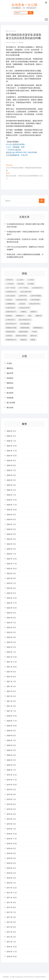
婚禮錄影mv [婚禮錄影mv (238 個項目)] (20, 316)
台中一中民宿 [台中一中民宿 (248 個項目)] (23, 288)
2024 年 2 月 (11, 549)
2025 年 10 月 (12, 456)
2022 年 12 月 (12, 598)
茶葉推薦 (10, 398)
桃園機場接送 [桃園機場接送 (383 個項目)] (38, 328)
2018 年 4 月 (11, 868)
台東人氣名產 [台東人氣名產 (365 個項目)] (10, 296)
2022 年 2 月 (11, 647)
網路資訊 (10, 383)
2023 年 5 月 (11, 593)
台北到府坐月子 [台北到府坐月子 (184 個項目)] (37, 288)
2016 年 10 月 (12, 957)
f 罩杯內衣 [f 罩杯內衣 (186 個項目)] (9, 280)
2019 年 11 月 (12, 780)
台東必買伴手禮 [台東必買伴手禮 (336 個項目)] (34, 304)
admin (13, 43)
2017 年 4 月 (11, 927)
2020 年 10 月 (12, 726)
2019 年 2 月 (11, 824)
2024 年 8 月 (11, 520)
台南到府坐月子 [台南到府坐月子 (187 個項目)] (11, 292)
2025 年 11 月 (12, 451)
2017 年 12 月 (12, 888)
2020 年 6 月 (11, 745)
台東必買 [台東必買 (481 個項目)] (22, 304)
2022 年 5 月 (11, 632)
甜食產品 (10, 378)
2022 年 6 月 (11, 628)
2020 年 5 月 (11, 750)
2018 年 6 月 (11, 858)
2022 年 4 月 (11, 637)
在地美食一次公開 (24, 5)
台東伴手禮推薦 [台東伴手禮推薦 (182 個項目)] (36, 296)
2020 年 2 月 (11, 765)
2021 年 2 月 (11, 706)
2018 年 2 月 (11, 878)
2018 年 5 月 (11, 863)
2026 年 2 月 (11, 436)
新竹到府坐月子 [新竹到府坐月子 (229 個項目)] (11, 324)
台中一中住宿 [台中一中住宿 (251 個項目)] (10, 288)
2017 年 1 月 (11, 942)
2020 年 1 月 (11, 770)
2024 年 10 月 (12, 510)
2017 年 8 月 (11, 907)
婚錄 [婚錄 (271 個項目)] (30, 316)
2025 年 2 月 (11, 490)
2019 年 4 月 (11, 814)
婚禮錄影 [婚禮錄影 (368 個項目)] (9, 316)
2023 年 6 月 (11, 588)
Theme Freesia (28, 977)
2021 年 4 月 (11, 696)
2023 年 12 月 (12, 559)
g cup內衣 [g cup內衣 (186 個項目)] (20, 280)
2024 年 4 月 (11, 539)
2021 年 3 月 (11, 701)
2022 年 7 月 (11, 623)
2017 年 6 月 (11, 917)
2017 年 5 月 (11, 922)
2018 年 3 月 (11, 873)
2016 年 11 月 (12, 952)
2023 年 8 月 (11, 578)
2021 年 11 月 (12, 662)
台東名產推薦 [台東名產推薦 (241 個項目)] (35, 300)
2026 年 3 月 (11, 431)
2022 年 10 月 (12, 608)
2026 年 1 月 (11, 441)
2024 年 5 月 (11, 534)
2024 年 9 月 (11, 515)
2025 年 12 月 (12, 446)
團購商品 (10, 368)
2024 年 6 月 (11, 529)
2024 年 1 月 (11, 554)
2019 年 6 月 (11, 804)
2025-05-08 (11, 31)
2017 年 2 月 (11, 937)
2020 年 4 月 (11, 755)
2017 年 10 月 (12, 898)
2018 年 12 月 (12, 834)
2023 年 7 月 (11, 583)
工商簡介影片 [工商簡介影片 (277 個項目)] (10, 320)
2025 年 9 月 (11, 461)
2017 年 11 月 (12, 893)
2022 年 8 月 (11, 618)
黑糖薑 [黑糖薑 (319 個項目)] (33, 340)
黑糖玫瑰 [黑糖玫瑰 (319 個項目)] (23, 340)
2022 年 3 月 (11, 642)
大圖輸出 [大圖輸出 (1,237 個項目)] (23, 312)
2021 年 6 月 (11, 686)
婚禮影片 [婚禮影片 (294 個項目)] (34, 312)
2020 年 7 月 (11, 740)
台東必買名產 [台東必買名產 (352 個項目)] (10, 308)
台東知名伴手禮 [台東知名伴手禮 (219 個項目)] (24, 308)
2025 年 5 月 (11, 480)
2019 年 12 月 (12, 775)
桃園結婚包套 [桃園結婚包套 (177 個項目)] (10, 332)
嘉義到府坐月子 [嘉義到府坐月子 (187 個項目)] (11, 312)
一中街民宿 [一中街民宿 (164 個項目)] (10, 284)
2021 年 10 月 (12, 667)
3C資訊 (9, 363)
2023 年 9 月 (11, 574)
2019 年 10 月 (12, 785)
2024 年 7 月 (11, 524)
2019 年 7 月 (11, 799)
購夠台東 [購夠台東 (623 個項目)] (34, 336)
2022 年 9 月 (11, 613)
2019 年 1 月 (11, 829)
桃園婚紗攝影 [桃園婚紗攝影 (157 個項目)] (25, 328)
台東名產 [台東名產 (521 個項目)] (9, 300)
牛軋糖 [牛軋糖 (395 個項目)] (34, 332)
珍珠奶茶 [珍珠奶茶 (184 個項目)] (9, 336)
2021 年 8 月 (11, 677)
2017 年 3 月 (11, 932)
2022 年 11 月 (12, 603)
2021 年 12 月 (12, 657)
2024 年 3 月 (11, 544)
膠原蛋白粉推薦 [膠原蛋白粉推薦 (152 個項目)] (21, 336)
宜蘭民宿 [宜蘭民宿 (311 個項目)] (38, 316)
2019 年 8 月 (11, 795)
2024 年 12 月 (12, 500)
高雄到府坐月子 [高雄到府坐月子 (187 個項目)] (11, 340)
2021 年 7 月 (11, 682)
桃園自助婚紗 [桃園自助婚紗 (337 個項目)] (23, 332)
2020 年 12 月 (12, 716)
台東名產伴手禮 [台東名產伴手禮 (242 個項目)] (21, 300)
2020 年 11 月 (12, 721)
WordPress (43, 977)
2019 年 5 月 (11, 809)
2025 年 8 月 (11, 466)
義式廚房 (10, 393)
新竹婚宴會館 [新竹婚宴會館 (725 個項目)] (25, 324)
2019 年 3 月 (11, 819)
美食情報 (21, 43)
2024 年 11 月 (12, 505)
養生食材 (10, 408)
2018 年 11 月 (12, 839)
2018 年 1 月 (11, 883)
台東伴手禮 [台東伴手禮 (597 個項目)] (23, 296)
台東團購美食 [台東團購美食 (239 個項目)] (10, 304)
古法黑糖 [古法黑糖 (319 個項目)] (31, 284)
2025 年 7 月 (11, 470)
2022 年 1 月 (11, 652)
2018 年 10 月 (12, 844)
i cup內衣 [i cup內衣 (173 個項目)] (31, 280)
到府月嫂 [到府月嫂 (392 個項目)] (21, 284)
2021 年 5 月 (11, 691)
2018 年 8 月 (11, 853)
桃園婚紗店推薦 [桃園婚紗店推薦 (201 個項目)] (11, 328)
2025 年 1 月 (11, 495)
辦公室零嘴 (11, 403)
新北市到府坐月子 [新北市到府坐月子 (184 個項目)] (25, 320)
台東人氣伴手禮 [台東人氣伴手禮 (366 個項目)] (26, 292)
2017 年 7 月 (11, 912)
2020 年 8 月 (11, 736)
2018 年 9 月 (11, 849)
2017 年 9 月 (11, 903)
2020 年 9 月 (11, 731)
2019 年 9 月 (11, 790)
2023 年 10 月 (12, 569)
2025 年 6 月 (11, 475)
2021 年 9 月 (11, 672)
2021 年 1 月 (11, 711)
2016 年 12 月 (12, 947)
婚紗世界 (10, 373)
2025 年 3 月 (11, 485)
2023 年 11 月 (12, 564)
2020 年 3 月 (11, 760)
